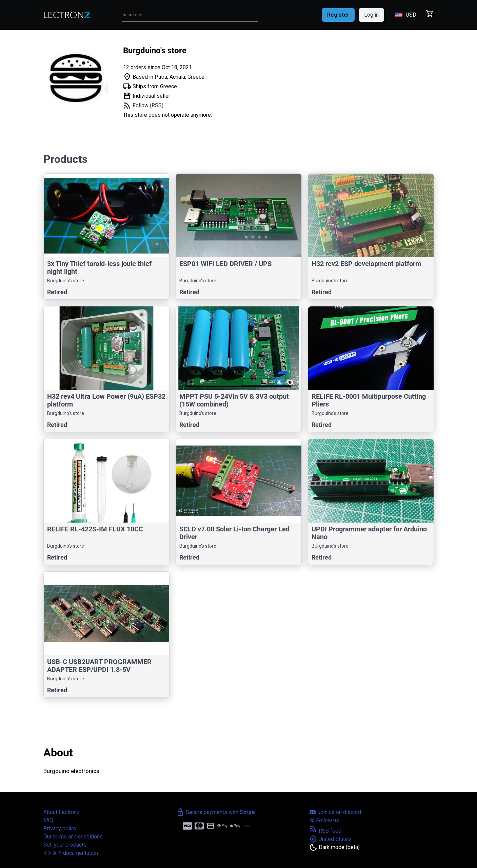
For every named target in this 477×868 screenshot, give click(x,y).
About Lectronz (62, 812)
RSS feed (325, 831)
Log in (371, 15)
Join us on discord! (336, 812)
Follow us (324, 820)
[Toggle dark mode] (334, 847)
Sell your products (65, 845)
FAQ (48, 820)
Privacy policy (60, 828)
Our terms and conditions (73, 837)
